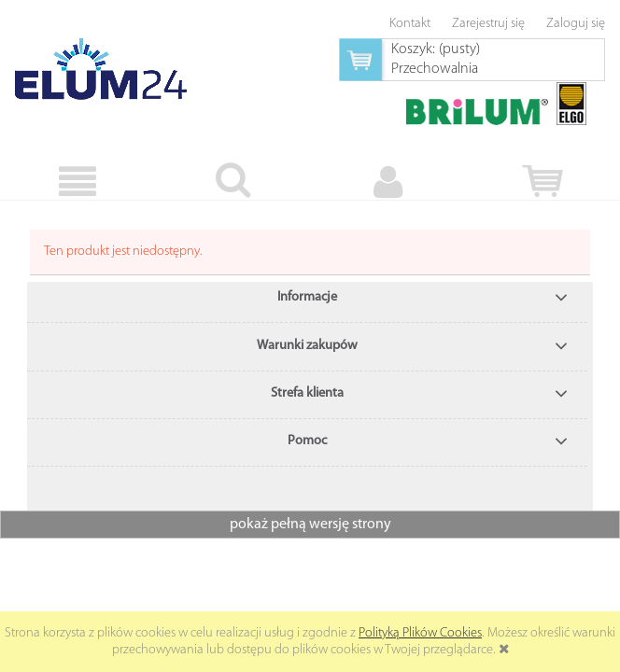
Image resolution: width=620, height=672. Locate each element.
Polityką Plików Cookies (420, 633)
